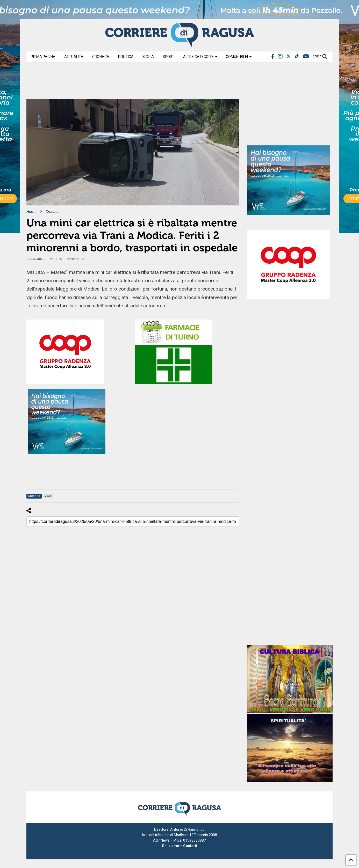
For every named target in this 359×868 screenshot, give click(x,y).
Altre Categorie (200, 57)
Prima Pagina (43, 57)
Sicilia (148, 57)
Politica (126, 57)
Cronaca (101, 57)
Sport (168, 57)
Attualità (74, 57)
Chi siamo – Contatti (179, 846)
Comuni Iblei (239, 57)
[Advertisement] (121, 82)
